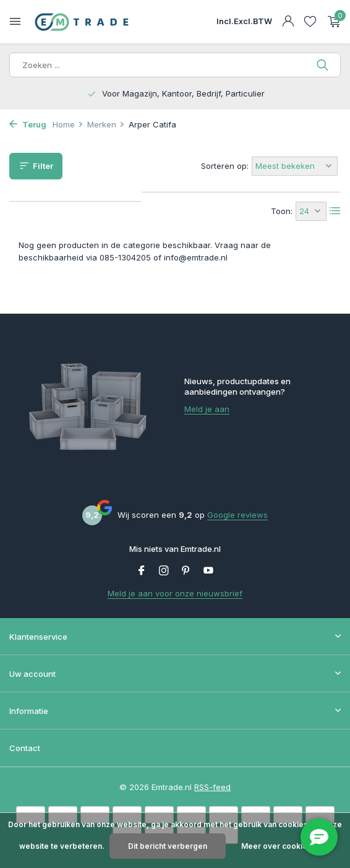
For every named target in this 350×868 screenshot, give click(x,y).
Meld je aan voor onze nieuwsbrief (175, 593)
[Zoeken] (175, 65)
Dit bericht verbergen (168, 846)
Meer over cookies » (280, 846)
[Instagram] (164, 571)
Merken (106, 124)
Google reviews (237, 515)
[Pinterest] (186, 571)
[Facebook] (142, 571)
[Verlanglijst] (310, 22)
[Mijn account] (288, 22)
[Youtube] (208, 571)
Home (68, 124)
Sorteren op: (225, 166)
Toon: (282, 211)
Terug (28, 124)
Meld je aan (207, 409)
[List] (335, 211)
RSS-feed (212, 787)
